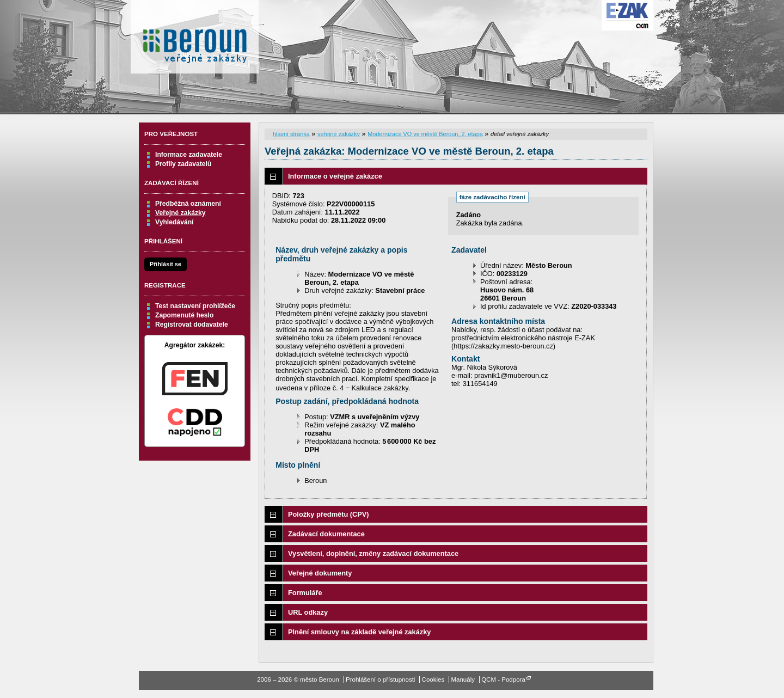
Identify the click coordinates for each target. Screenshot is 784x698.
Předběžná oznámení (188, 204)
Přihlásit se (166, 264)
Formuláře (305, 593)
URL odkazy (308, 612)
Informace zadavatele (189, 155)
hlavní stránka (291, 134)
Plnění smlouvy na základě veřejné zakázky (359, 632)
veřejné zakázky (339, 134)
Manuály (463, 679)
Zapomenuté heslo (184, 315)
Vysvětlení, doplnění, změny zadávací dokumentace (373, 553)
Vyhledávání (174, 222)
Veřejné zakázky (180, 213)
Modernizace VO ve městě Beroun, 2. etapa (425, 134)
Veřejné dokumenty (320, 573)
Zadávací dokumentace (326, 534)
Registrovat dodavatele (192, 324)
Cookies (433, 679)
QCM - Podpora (503, 679)
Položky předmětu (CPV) (329, 514)
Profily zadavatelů (183, 164)
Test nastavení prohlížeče (195, 306)
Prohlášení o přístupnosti (380, 679)
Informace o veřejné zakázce (335, 176)
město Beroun (195, 41)
